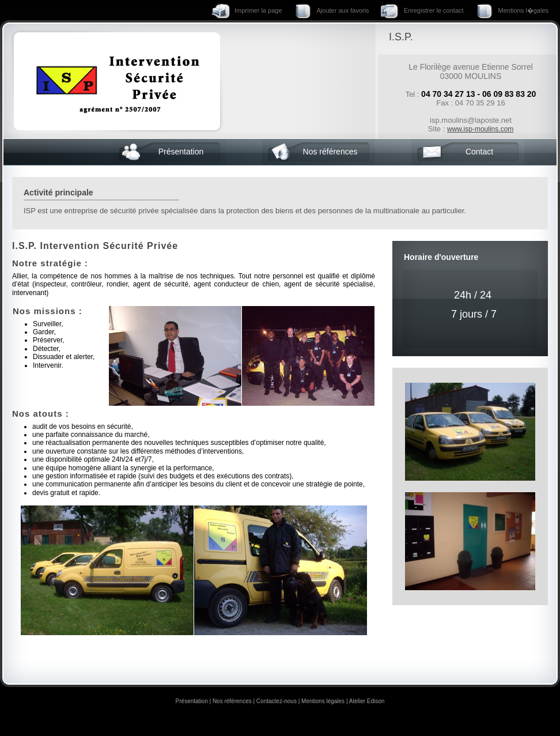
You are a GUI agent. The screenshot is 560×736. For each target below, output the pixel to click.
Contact (479, 152)
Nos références (330, 152)
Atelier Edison (367, 701)
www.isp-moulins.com (480, 129)
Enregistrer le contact (434, 10)
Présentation (181, 152)
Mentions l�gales (523, 10)
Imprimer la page (258, 10)
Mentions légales (323, 701)
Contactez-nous (277, 701)
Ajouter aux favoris (343, 10)
